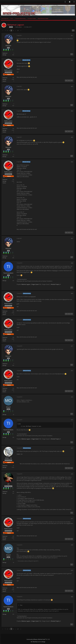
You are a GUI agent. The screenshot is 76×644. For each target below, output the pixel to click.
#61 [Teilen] (72, 36)
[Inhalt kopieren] (71, 424)
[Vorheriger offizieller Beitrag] (69, 81)
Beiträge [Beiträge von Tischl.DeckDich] (4, 281)
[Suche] (70, 2)
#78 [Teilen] (72, 545)
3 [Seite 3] (9, 30)
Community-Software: (38, 639)
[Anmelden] (34, 2)
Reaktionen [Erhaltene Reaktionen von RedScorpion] (5, 78)
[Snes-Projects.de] (38, 10)
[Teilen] (73, 30)
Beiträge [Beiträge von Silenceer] (4, 55)
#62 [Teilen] (72, 60)
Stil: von (38, 642)
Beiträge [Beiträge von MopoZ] (4, 414)
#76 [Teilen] (72, 474)
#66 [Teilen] (72, 162)
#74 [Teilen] (72, 420)
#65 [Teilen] (72, 137)
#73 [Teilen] (72, 397)
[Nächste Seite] (21, 30)
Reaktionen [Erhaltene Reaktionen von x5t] (5, 492)
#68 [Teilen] (72, 263)
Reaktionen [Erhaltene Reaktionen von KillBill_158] (5, 466)
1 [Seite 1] (5, 30)
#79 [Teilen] (72, 570)
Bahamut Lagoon (26, 284)
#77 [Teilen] (72, 519)
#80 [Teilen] (72, 597)
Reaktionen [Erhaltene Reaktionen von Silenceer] (5, 53)
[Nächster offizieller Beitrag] (72, 81)
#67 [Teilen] (72, 238)
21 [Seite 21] (18, 30)
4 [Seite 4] (11, 30)
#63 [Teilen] (72, 86)
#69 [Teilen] (72, 293)
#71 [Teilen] (72, 346)
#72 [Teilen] (72, 371)
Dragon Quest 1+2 (36, 284)
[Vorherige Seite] (3, 30)
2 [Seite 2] (7, 30)
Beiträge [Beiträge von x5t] (4, 493)
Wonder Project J (55, 284)
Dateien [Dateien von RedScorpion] (4, 81)
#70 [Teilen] (72, 320)
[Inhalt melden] (72, 54)
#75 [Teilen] (72, 448)
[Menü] (74, 2)
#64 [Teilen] (72, 111)
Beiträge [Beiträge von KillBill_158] (4, 467)
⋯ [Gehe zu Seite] (15, 30)
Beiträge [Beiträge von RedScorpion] (4, 79)
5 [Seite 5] (13, 30)
